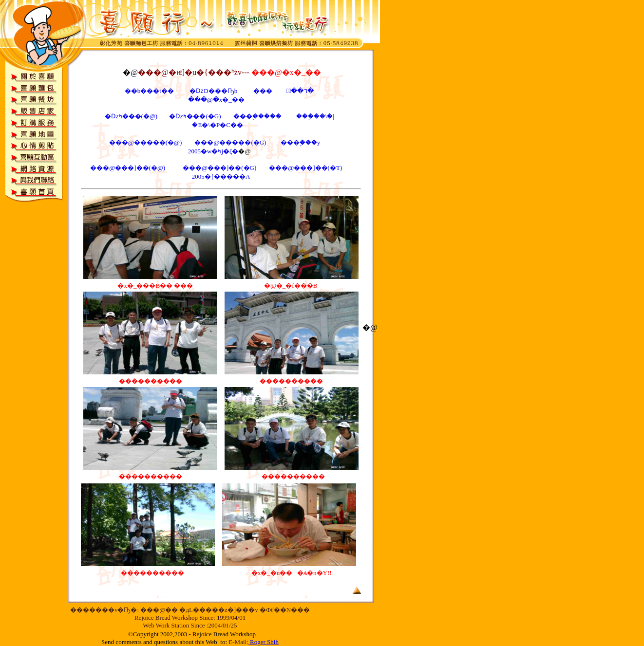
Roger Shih (264, 642)
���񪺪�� (263, 91)
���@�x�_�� (218, 100)
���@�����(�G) (231, 142)
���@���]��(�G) (220, 168)
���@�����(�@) (146, 142)
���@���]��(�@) (128, 168)
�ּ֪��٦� (299, 91)
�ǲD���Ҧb (214, 91)
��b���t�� (149, 91)
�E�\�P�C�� (217, 125)
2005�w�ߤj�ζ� (213, 151)
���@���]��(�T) (305, 168)
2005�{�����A (221, 176)
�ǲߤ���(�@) (131, 116)
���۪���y (301, 142)
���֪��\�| (315, 116)
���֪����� (257, 116)
